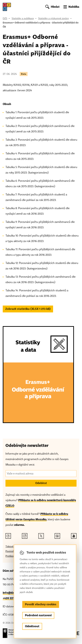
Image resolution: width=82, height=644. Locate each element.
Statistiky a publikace (23, 18)
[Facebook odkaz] (8, 536)
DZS (5, 18)
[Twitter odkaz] (41, 536)
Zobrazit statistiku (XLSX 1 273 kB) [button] (28, 309)
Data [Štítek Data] (24, 74)
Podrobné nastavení (38, 615)
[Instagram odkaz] (25, 536)
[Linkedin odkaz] (57, 536)
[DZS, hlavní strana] (7, 7)
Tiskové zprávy (13, 546)
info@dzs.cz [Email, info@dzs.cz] (11, 593)
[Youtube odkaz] (74, 536)
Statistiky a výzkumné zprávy (53, 18)
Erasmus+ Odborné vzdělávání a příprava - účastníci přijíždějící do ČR (41, 25)
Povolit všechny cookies (41, 604)
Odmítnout (32, 626)
